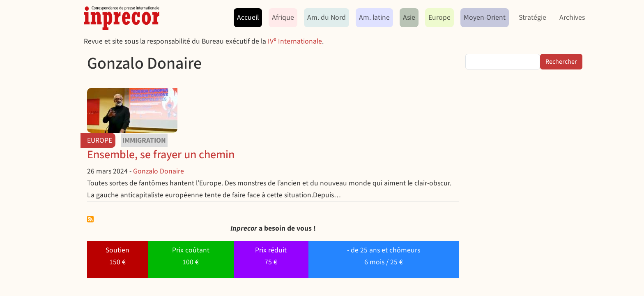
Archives (572, 17)
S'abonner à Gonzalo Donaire (90, 219)
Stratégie (532, 17)
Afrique (283, 17)
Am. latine (374, 17)
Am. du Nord (327, 17)
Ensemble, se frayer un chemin (161, 155)
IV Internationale (295, 41)
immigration (144, 140)
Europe (439, 17)
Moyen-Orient (485, 17)
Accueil (248, 17)
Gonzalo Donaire (159, 171)
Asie (409, 17)
